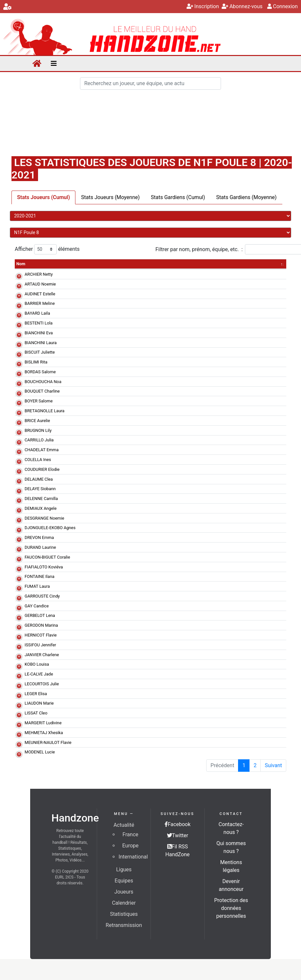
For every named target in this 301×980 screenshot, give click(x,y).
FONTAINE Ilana (40, 576)
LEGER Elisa (36, 694)
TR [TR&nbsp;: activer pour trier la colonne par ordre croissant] (134, 264)
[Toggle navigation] (54, 64)
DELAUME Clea (39, 479)
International (133, 857)
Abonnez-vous (242, 6)
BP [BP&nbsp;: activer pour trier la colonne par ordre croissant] (248, 264)
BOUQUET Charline (42, 391)
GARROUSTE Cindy (42, 596)
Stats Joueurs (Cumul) (43, 197)
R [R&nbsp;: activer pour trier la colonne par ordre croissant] (285, 264)
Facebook (178, 824)
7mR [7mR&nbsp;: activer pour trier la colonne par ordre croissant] (177, 264)
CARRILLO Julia (39, 440)
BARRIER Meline (40, 303)
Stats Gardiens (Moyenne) (246, 197)
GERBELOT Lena (40, 615)
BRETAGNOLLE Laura (45, 411)
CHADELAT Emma (42, 450)
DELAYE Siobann (40, 489)
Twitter (178, 835)
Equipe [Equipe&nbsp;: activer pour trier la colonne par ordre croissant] (86, 264)
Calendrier (124, 903)
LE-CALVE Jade (39, 674)
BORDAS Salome (40, 372)
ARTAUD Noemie (40, 284)
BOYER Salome (39, 401)
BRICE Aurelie (37, 421)
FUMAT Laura (37, 586)
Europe (130, 846)
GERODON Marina (41, 625)
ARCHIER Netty (39, 274)
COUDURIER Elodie (42, 469)
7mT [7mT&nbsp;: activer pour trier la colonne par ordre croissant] (194, 264)
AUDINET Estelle (40, 294)
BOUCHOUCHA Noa (43, 382)
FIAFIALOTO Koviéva (44, 567)
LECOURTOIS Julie (42, 684)
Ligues (124, 869)
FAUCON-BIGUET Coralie (47, 557)
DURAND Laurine (40, 547)
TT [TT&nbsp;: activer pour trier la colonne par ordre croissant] (148, 264)
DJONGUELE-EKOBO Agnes (50, 528)
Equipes (124, 881)
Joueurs (124, 892)
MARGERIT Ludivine (43, 723)
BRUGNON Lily (38, 430)
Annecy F (87, 343)
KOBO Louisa (37, 664)
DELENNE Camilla (41, 499)
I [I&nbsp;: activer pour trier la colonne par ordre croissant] (236, 264)
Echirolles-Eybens (95, 430)
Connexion (282, 6)
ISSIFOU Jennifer (40, 645)
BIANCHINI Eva (39, 333)
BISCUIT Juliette (40, 352)
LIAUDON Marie (39, 703)
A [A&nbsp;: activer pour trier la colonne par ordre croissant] (261, 264)
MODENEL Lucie (40, 752)
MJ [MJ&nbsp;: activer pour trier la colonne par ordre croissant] (119, 264)
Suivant (273, 765)
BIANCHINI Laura (41, 343)
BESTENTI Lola (39, 323)
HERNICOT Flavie (41, 635)
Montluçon (89, 303)
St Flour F (88, 294)
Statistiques (124, 914)
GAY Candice (37, 606)
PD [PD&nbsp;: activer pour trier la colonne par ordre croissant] (223, 264)
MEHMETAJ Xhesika (44, 733)
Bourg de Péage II (95, 274)
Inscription (203, 6)
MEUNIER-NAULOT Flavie (48, 742)
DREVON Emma (39, 537)
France (130, 834)
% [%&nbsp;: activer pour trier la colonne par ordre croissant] (161, 264)
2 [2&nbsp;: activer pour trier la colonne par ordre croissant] (273, 264)
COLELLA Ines (38, 460)
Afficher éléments (47, 249)
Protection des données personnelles (231, 908)
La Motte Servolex (95, 323)
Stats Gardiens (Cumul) (178, 197)
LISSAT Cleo (36, 713)
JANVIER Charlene (42, 655)
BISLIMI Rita (36, 362)
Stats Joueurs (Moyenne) (110, 197)
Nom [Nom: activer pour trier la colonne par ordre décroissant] (21, 264)
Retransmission (124, 925)
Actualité (124, 825)
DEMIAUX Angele (40, 508)
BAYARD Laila (37, 313)
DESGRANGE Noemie (44, 518)
